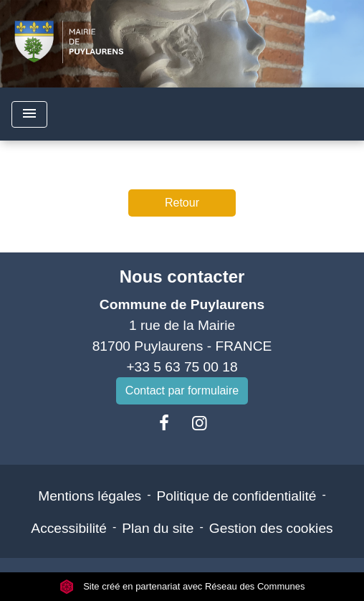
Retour (182, 203)
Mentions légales (90, 496)
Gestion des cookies (271, 528)
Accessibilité (69, 528)
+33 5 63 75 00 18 (182, 367)
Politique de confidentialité (237, 496)
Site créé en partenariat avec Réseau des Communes (182, 586)
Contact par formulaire (182, 391)
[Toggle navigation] (29, 114)
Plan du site (158, 528)
